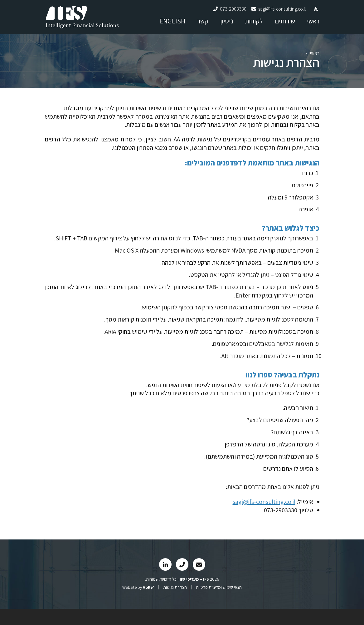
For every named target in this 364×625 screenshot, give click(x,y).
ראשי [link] (313, 25)
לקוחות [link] (254, 25)
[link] (82, 28)
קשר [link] (203, 25)
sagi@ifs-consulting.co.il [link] (264, 518)
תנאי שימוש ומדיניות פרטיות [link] (219, 603)
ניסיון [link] (227, 25)
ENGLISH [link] (172, 25)
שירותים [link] (285, 25)
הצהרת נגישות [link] (175, 603)
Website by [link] (138, 603)
